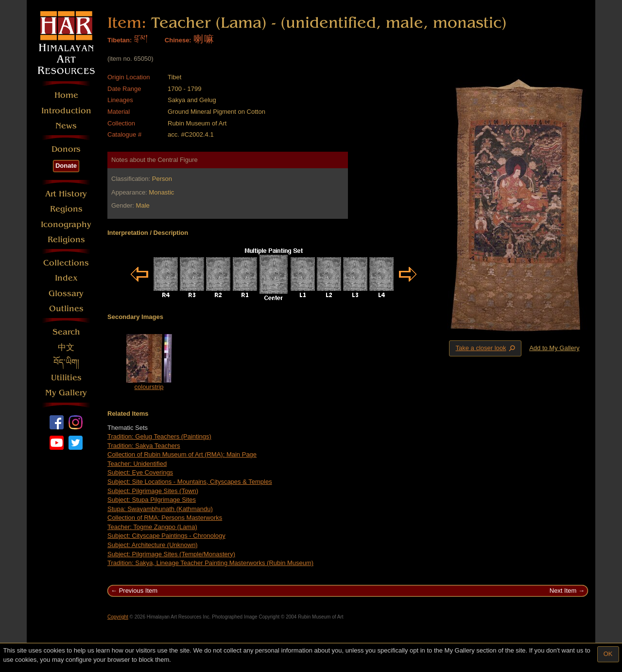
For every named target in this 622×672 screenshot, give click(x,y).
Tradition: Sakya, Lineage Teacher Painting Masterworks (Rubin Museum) (210, 563)
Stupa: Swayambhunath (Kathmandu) (160, 509)
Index (66, 278)
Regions (66, 209)
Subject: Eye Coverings (140, 472)
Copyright (118, 617)
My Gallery (66, 393)
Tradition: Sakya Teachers (144, 446)
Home (66, 95)
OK (608, 654)
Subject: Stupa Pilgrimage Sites (152, 500)
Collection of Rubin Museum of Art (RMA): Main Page (182, 454)
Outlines (66, 309)
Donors (66, 149)
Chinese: (178, 40)
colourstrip (149, 387)
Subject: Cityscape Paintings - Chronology (166, 536)
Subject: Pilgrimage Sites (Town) (153, 491)
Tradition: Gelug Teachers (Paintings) (159, 436)
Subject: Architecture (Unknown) (153, 545)
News (66, 126)
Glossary (66, 293)
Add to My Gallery (554, 348)
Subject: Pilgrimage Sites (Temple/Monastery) (171, 554)
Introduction (66, 111)
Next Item (563, 591)
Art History (66, 194)
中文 (66, 347)
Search (66, 332)
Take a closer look (486, 348)
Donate (66, 166)
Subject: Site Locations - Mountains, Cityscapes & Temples (190, 482)
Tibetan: (120, 40)
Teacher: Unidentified (137, 464)
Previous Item (138, 591)
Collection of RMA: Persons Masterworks (165, 518)
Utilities (66, 378)
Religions (66, 239)
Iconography (66, 224)
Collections (66, 263)
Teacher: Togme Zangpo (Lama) (152, 527)
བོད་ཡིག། (66, 363)
